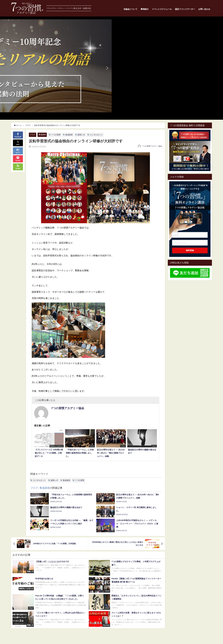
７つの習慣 (56, 135)
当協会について (130, 9)
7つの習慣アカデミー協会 (152, 146)
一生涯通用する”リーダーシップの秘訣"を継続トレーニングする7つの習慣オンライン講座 (190, 203)
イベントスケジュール (162, 9)
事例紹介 (145, 9)
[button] (111, 66)
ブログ (33, 135)
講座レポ (81, 135)
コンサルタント (96, 135)
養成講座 (42, 135)
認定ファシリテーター (185, 9)
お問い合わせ (204, 9)
